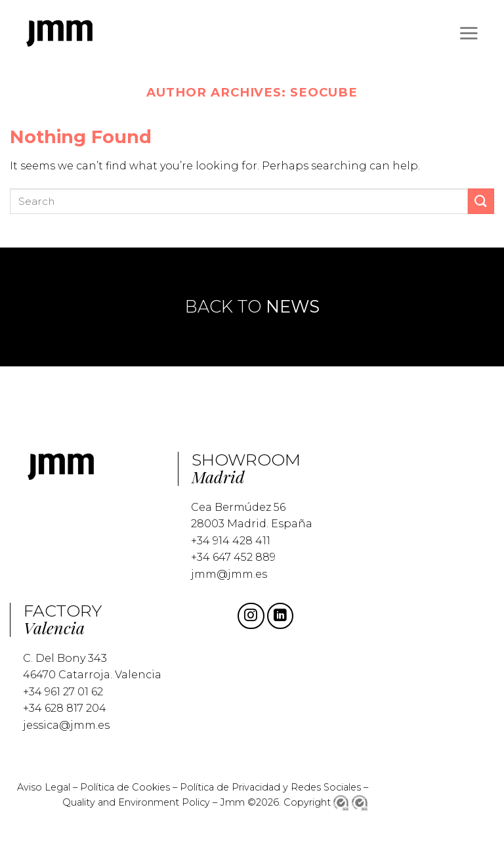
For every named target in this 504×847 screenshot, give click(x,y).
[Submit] (481, 201)
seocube (324, 92)
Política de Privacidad (231, 787)
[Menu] (469, 33)
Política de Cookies (125, 787)
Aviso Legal (44, 787)
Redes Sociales (326, 787)
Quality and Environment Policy (136, 802)
